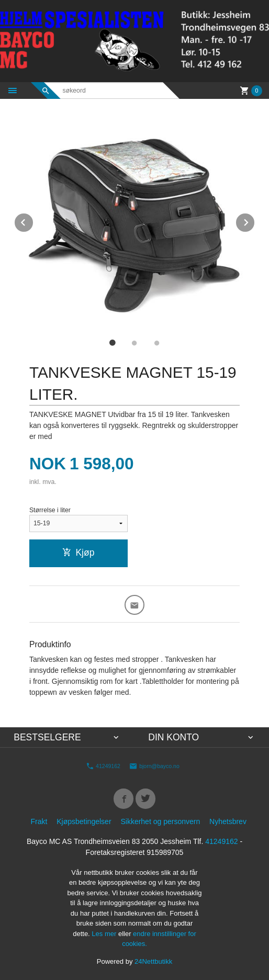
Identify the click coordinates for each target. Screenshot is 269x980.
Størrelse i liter (50, 510)
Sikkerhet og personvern (160, 821)
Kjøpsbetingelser (84, 821)
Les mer (105, 934)
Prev (33, 221)
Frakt (39, 821)
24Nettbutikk (153, 961)
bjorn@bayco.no (154, 766)
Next (255, 221)
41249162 (103, 766)
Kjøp (78, 553)
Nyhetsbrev (228, 821)
